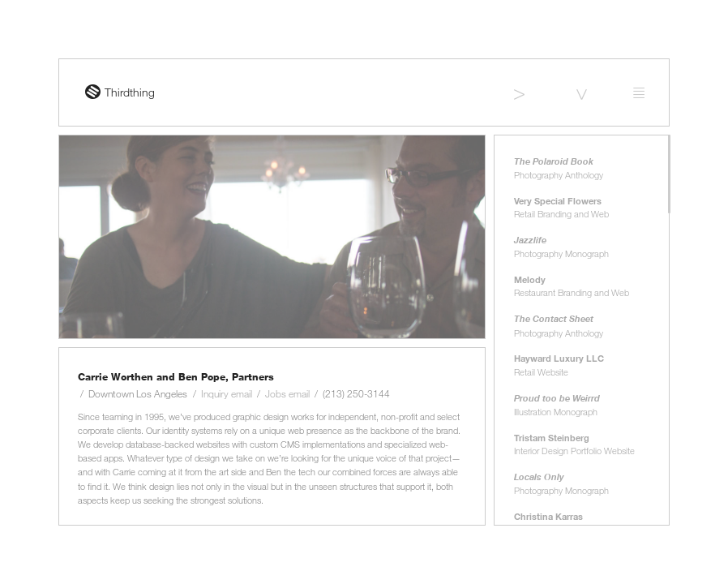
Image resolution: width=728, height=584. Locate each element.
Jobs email (287, 393)
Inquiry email (227, 393)
